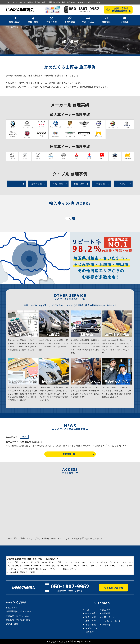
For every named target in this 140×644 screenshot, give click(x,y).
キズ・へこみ (88, 22)
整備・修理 (33, 22)
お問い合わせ (108, 617)
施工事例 (106, 610)
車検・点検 (51, 22)
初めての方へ (15, 22)
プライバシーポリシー (112, 621)
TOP (87, 610)
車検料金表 (70, 22)
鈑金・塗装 (79, 184)
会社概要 (125, 22)
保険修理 (106, 22)
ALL (15, 184)
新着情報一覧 (69, 454)
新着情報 (106, 625)
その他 (122, 184)
